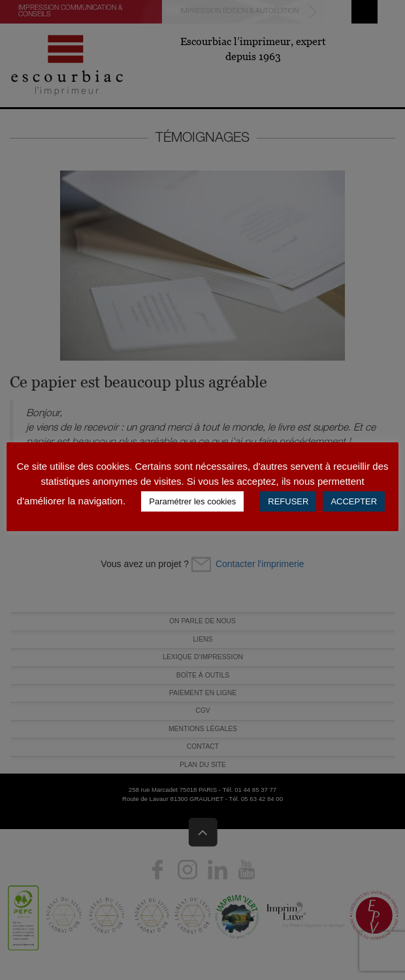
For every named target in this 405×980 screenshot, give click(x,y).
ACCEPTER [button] (354, 501)
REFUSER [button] (288, 501)
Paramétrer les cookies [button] (192, 501)
